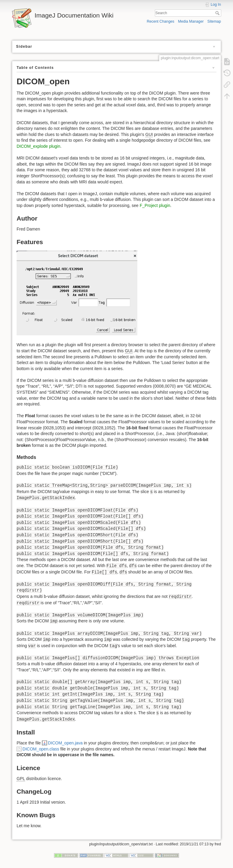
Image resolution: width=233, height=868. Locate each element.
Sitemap (214, 21)
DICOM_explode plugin (38, 146)
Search (218, 13)
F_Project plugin (155, 205)
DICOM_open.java (65, 743)
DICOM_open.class (41, 749)
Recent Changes (160, 21)
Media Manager (191, 21)
